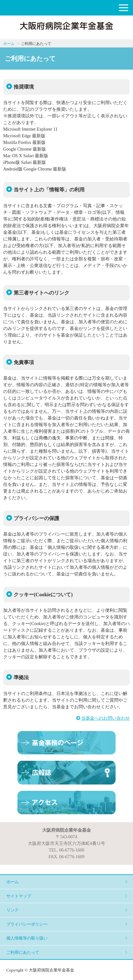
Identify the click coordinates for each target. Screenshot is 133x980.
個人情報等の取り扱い (27, 938)
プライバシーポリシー (27, 924)
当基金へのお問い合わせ (105, 718)
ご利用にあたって (23, 952)
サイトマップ (19, 896)
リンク (13, 910)
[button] (123, 8)
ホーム (9, 44)
